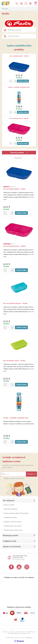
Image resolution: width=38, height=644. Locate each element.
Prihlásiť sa (31, 474)
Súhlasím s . (14, 478)
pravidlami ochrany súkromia (17, 478)
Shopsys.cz (29, 638)
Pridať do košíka (23, 81)
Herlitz (6, 9)
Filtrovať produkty (19, 153)
